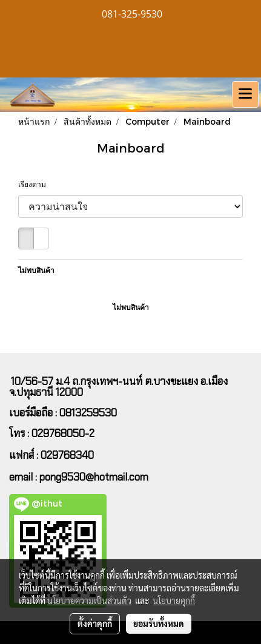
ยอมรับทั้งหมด (159, 623)
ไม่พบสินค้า (36, 271)
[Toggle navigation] (245, 94)
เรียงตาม (35, 185)
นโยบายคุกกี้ (174, 600)
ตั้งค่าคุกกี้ (95, 623)
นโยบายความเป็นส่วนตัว (89, 600)
